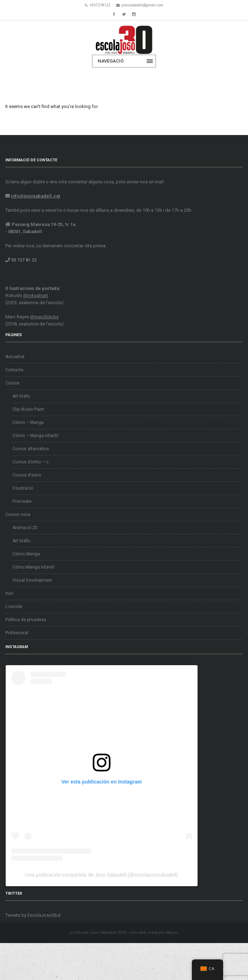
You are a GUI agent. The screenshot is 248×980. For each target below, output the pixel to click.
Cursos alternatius (31, 449)
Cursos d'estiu (27, 475)
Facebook (114, 14)
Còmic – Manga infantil (35, 436)
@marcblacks (44, 317)
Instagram (134, 14)
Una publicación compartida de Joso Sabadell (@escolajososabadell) (102, 875)
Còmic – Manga (28, 422)
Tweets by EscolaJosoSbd (33, 915)
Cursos (12, 383)
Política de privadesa (26, 620)
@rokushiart (36, 295)
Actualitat (15, 357)
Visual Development (32, 580)
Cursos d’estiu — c (31, 462)
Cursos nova (18, 515)
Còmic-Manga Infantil (33, 567)
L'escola (14, 607)
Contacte (14, 370)
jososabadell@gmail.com (142, 5)
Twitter (124, 14)
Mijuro (172, 933)
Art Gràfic (21, 396)
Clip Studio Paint (28, 409)
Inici (9, 593)
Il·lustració (23, 488)
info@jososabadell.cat (36, 196)
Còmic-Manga (26, 554)
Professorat (17, 633)
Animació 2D (25, 528)
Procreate (22, 501)
